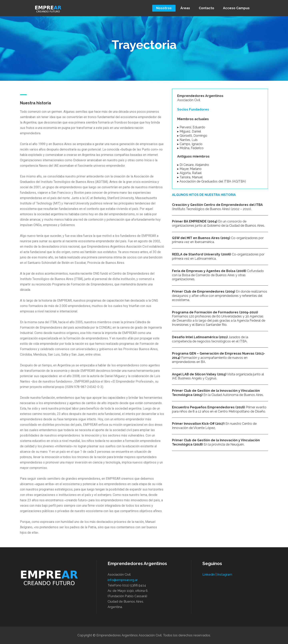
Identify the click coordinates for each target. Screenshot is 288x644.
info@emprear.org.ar (123, 580)
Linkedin (209, 575)
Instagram (225, 575)
